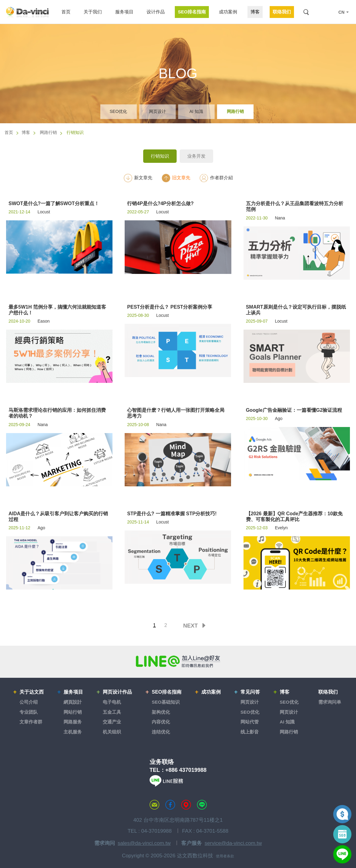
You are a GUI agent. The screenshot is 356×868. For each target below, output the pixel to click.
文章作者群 (31, 722)
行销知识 (160, 156)
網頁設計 (73, 702)
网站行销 (73, 712)
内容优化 (161, 722)
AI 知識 (196, 111)
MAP (186, 805)
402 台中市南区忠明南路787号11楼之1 (178, 820)
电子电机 (112, 702)
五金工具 (112, 712)
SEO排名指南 (167, 692)
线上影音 (250, 732)
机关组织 (112, 732)
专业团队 (29, 712)
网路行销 (235, 111)
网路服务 (73, 722)
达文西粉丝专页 (170, 805)
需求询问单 (330, 702)
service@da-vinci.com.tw (233, 843)
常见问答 (250, 692)
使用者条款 (225, 856)
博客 (26, 132)
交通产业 (112, 722)
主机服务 (73, 732)
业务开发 (196, 156)
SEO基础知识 (166, 702)
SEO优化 (119, 111)
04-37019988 (156, 831)
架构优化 (161, 712)
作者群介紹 (216, 178)
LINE (329, 12)
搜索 (306, 12)
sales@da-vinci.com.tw (144, 843)
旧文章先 (176, 178)
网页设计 (157, 111)
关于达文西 (32, 692)
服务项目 (73, 692)
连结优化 (161, 732)
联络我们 (328, 692)
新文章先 (138, 178)
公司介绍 (29, 702)
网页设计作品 (117, 692)
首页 (9, 132)
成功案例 (211, 692)
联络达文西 (154, 805)
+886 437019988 (186, 770)
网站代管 (250, 722)
